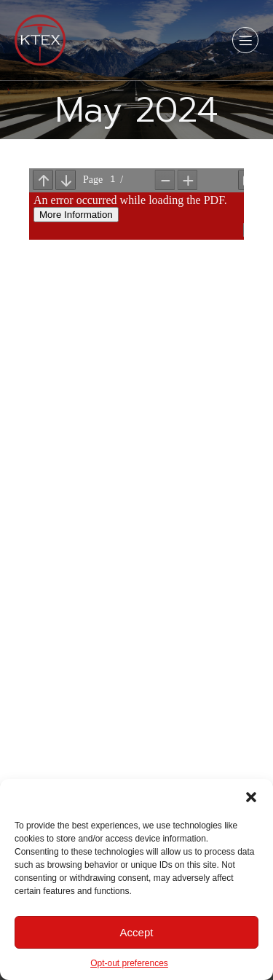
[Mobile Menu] (245, 40)
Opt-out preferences (129, 963)
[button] (251, 797)
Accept (137, 932)
